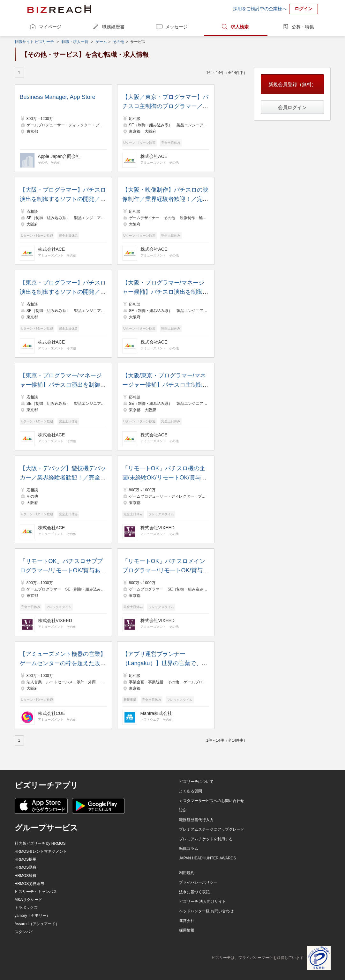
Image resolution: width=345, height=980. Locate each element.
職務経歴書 (113, 27)
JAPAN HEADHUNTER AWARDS (208, 858)
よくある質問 (191, 791)
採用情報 (187, 930)
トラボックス (26, 908)
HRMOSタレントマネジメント (41, 851)
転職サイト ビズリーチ (34, 42)
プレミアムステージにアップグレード (212, 829)
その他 (118, 42)
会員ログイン (292, 107)
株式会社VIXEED (157, 528)
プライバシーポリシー (198, 882)
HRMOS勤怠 (26, 867)
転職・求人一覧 (75, 42)
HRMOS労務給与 (30, 884)
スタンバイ (24, 932)
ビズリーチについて (196, 782)
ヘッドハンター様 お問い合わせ (206, 911)
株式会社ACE (154, 156)
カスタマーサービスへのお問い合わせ (212, 801)
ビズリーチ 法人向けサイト (202, 902)
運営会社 (187, 921)
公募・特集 (303, 27)
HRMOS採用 (26, 859)
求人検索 (240, 27)
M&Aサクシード (28, 900)
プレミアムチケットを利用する (206, 839)
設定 (183, 810)
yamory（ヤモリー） (32, 916)
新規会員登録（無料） (292, 84)
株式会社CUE (52, 713)
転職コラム (189, 849)
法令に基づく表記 (194, 892)
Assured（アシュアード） (37, 924)
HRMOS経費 (26, 876)
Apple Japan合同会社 (59, 156)
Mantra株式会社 (156, 713)
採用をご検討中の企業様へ (260, 9)
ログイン (304, 9)
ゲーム (101, 42)
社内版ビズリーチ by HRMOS (40, 843)
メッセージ (176, 27)
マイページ (50, 27)
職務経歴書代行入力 (196, 820)
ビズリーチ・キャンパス (36, 892)
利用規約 (187, 873)
